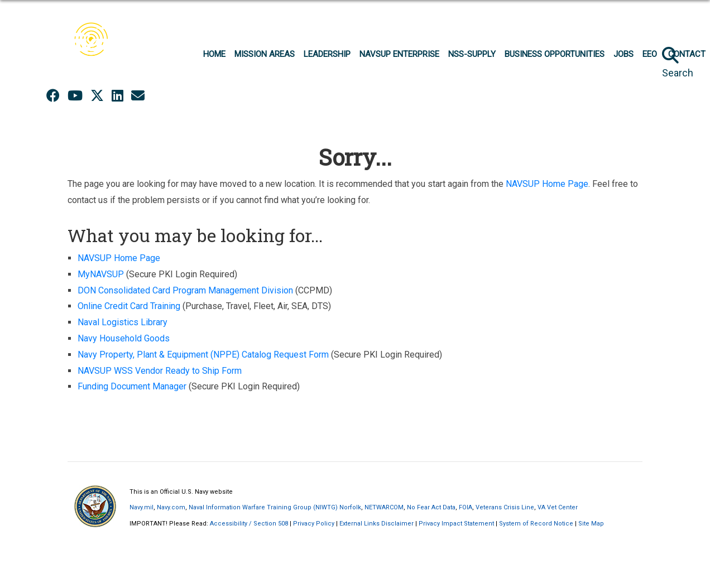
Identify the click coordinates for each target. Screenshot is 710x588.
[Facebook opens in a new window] (53, 96)
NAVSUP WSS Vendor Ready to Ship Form (160, 371)
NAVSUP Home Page (547, 184)
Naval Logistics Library (123, 322)
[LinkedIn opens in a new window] (117, 96)
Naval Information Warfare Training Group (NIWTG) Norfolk (275, 507)
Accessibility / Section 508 (249, 524)
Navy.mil (141, 507)
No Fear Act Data (431, 507)
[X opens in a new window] (97, 96)
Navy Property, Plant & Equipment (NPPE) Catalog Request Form (203, 355)
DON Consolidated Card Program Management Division (185, 290)
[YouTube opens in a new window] (75, 96)
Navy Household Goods (124, 338)
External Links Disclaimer (376, 524)
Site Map (591, 524)
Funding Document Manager (132, 386)
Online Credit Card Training (129, 306)
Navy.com (171, 507)
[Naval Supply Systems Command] (95, 48)
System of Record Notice (536, 524)
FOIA (466, 507)
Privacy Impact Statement (456, 524)
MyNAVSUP (101, 274)
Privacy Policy (314, 524)
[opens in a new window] (138, 96)
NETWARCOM (384, 507)
